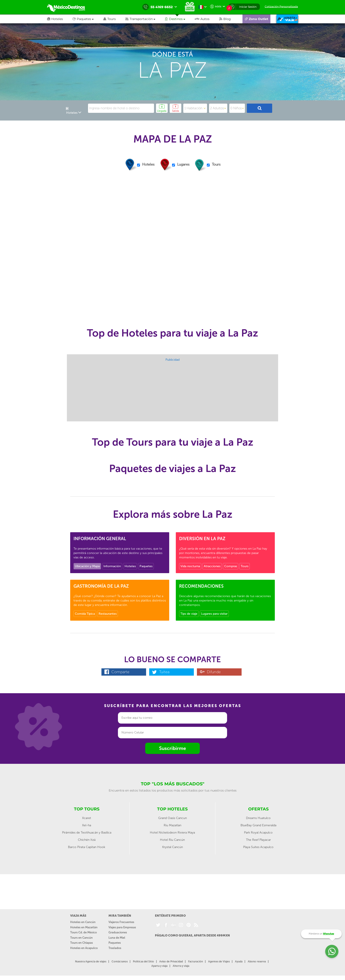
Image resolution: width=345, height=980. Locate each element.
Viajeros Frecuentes (121, 922)
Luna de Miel (117, 938)
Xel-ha (87, 825)
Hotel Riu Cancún (172, 840)
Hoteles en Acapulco (84, 948)
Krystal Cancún (172, 847)
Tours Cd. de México (83, 932)
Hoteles (130, 566)
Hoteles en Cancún (83, 922)
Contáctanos (120, 962)
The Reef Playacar (258, 840)
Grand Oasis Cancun (172, 818)
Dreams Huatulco (258, 818)
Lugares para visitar (214, 614)
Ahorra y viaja (181, 966)
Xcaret (87, 818)
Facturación (195, 962)
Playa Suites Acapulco (258, 847)
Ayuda (239, 962)
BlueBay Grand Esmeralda (258, 825)
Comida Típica (85, 614)
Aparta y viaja (159, 966)
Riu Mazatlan (172, 825)
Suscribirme (172, 748)
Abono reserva (257, 962)
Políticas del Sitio (143, 962)
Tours (245, 566)
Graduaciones (118, 932)
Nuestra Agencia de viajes (91, 962)
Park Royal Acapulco (258, 833)
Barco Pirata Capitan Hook (87, 847)
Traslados (115, 948)
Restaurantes (108, 614)
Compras (231, 566)
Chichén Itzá (87, 840)
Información (112, 566)
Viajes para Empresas (122, 927)
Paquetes (146, 566)
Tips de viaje (189, 614)
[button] (145, 19)
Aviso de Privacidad (171, 962)
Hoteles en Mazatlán (84, 927)
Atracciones (212, 566)
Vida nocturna (190, 566)
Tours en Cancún (81, 938)
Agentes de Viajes (219, 962)
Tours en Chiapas (82, 943)
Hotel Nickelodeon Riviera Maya (172, 833)
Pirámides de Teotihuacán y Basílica (87, 833)
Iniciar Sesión (248, 7)
